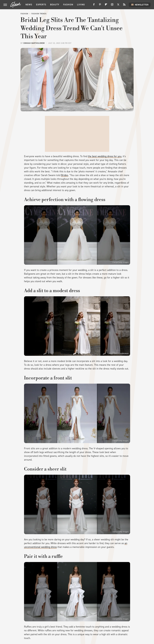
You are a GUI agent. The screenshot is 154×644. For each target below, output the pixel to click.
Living (81, 5)
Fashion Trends (39, 14)
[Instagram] (112, 6)
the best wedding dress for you (105, 156)
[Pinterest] (100, 6)
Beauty (55, 5)
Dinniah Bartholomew (34, 43)
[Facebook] (94, 6)
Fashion (68, 5)
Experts (41, 5)
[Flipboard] (106, 6)
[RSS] (124, 6)
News (29, 5)
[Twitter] (118, 6)
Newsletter (140, 5)
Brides (65, 175)
